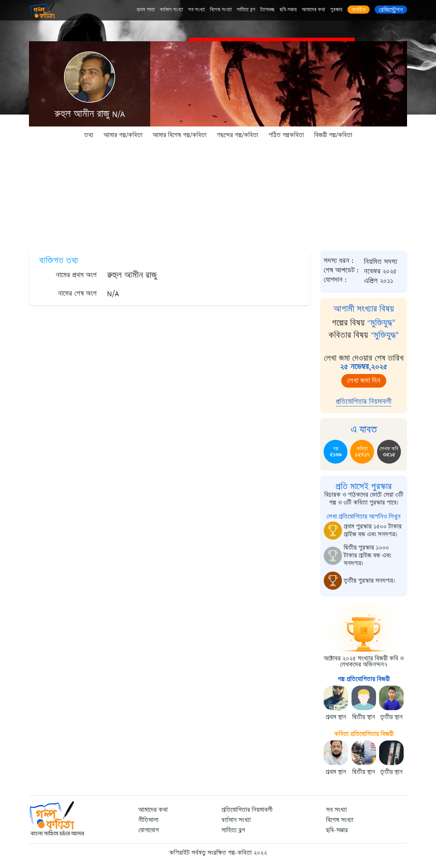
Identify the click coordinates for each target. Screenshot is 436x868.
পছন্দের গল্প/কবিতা (237, 135)
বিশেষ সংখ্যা (221, 10)
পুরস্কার (336, 10)
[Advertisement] (218, 194)
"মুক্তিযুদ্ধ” (381, 323)
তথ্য (89, 135)
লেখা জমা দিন (364, 381)
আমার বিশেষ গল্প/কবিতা (180, 135)
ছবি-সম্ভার (288, 10)
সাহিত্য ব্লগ (246, 10)
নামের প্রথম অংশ (76, 275)
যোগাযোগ (149, 830)
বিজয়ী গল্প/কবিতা (333, 135)
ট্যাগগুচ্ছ (267, 10)
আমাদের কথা (313, 10)
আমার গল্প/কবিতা (123, 135)
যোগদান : (335, 280)
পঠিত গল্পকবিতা (286, 135)
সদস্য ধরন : (339, 261)
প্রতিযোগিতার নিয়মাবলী (364, 401)
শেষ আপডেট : (341, 270)
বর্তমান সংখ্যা (171, 10)
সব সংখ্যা (196, 10)
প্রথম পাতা (146, 10)
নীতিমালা (148, 820)
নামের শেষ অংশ (77, 293)
